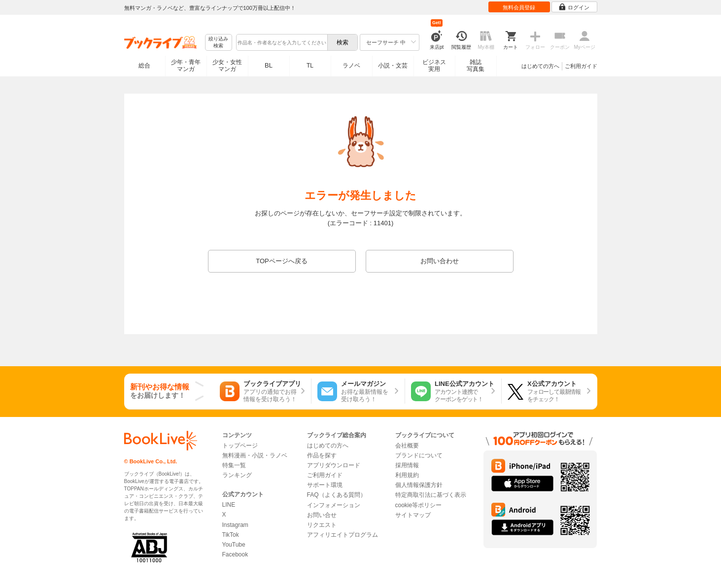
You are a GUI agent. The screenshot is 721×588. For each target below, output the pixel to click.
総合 (144, 66)
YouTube (234, 545)
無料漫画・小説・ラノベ (255, 455)
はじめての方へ (540, 66)
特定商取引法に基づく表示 (431, 495)
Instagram (235, 525)
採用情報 (407, 465)
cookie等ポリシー (419, 505)
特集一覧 (234, 465)
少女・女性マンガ (227, 66)
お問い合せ (322, 515)
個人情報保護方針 (419, 485)
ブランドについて (419, 455)
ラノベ (351, 66)
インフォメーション (334, 505)
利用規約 (407, 475)
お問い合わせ (440, 261)
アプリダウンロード (334, 465)
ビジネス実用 (434, 66)
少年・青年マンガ (186, 66)
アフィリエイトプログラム (343, 535)
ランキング (237, 475)
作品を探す (322, 455)
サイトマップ (413, 515)
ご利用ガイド (581, 66)
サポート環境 (325, 485)
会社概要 (407, 446)
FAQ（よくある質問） (337, 495)
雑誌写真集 (476, 66)
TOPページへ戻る (282, 261)
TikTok (231, 535)
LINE (229, 505)
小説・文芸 (393, 66)
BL (269, 65)
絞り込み (218, 43)
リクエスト (322, 525)
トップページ (240, 446)
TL (310, 66)
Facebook (235, 554)
